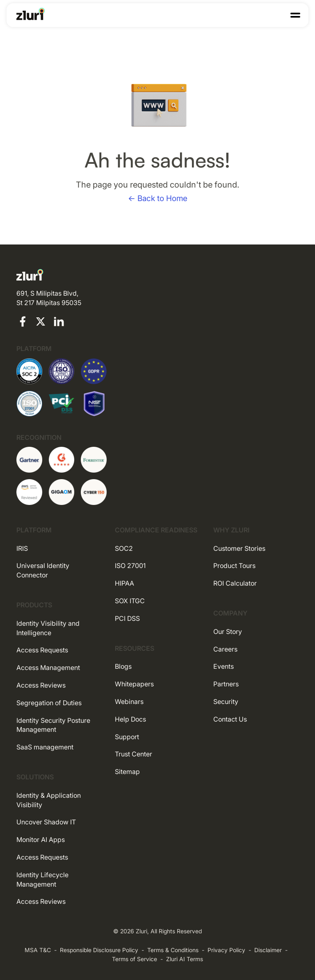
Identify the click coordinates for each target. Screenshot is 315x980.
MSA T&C (38, 950)
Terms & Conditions (173, 950)
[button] (295, 15)
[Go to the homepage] (31, 14)
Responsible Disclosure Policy (99, 950)
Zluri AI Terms (185, 959)
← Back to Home (158, 198)
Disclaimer (268, 950)
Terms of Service (135, 959)
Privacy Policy (226, 950)
